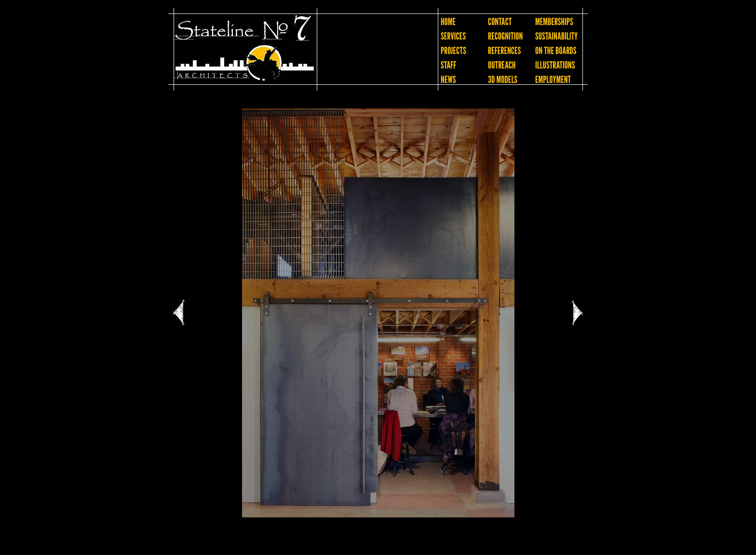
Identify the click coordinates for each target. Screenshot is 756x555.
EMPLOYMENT (553, 80)
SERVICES (453, 36)
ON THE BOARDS (556, 51)
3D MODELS (503, 80)
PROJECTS (453, 51)
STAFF (448, 65)
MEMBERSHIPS (554, 22)
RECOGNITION (505, 36)
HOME (448, 22)
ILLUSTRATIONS (555, 65)
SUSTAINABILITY (556, 36)
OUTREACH (502, 65)
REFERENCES (504, 51)
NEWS (448, 80)
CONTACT (500, 22)
